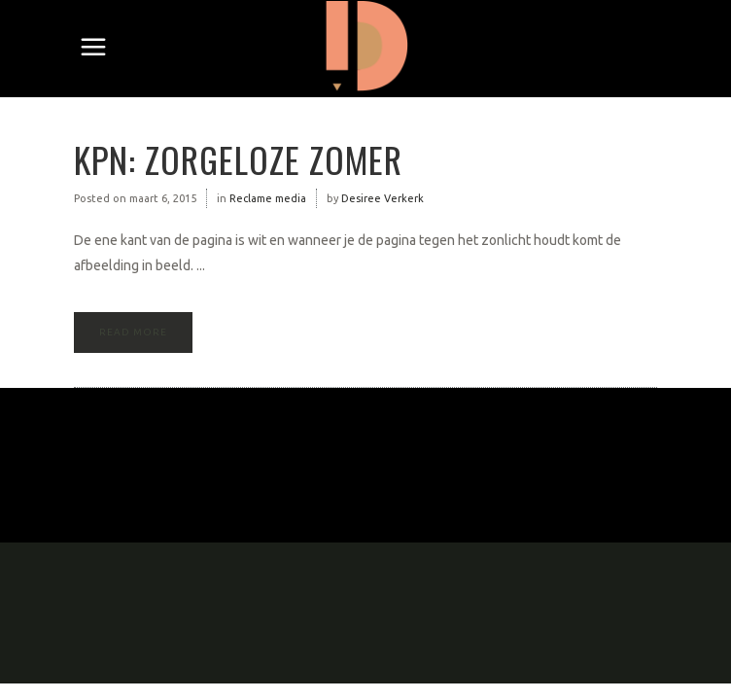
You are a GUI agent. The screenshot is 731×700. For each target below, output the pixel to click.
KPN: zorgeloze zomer (238, 159)
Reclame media (268, 198)
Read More (133, 332)
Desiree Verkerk (383, 198)
